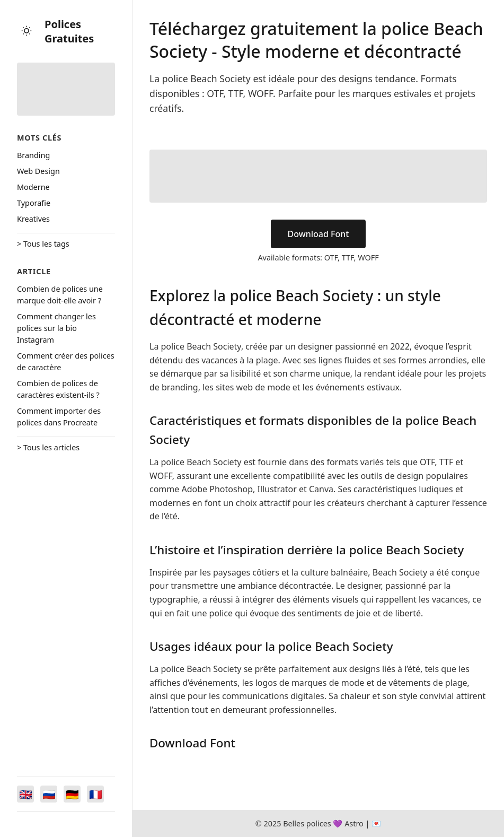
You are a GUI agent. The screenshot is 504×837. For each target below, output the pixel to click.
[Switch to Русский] (49, 794)
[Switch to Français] (95, 794)
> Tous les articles (48, 447)
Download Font (319, 234)
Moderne (33, 187)
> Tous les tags (43, 244)
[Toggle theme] (26, 32)
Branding (33, 155)
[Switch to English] (25, 794)
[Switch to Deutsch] (72, 794)
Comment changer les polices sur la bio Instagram (56, 328)
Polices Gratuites (69, 31)
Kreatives (33, 219)
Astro (354, 823)
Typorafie (34, 203)
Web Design (38, 171)
